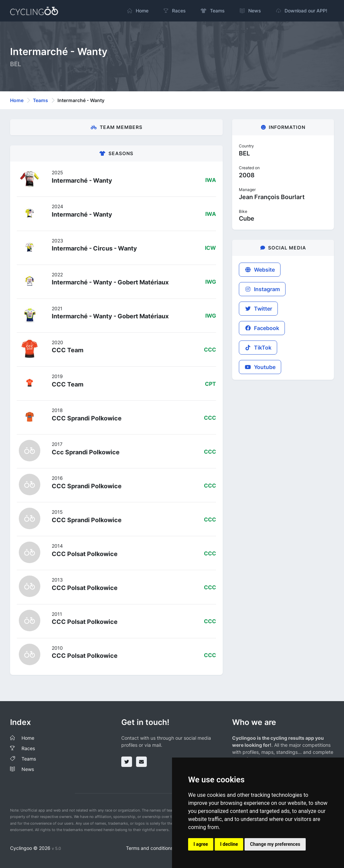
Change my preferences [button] (275, 844)
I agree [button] (201, 844)
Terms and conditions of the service (165, 848)
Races (28, 748)
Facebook (262, 328)
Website (260, 270)
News (28, 769)
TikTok (258, 348)
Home (17, 100)
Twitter (258, 309)
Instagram (262, 289)
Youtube (260, 367)
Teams (40, 100)
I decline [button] (229, 844)
